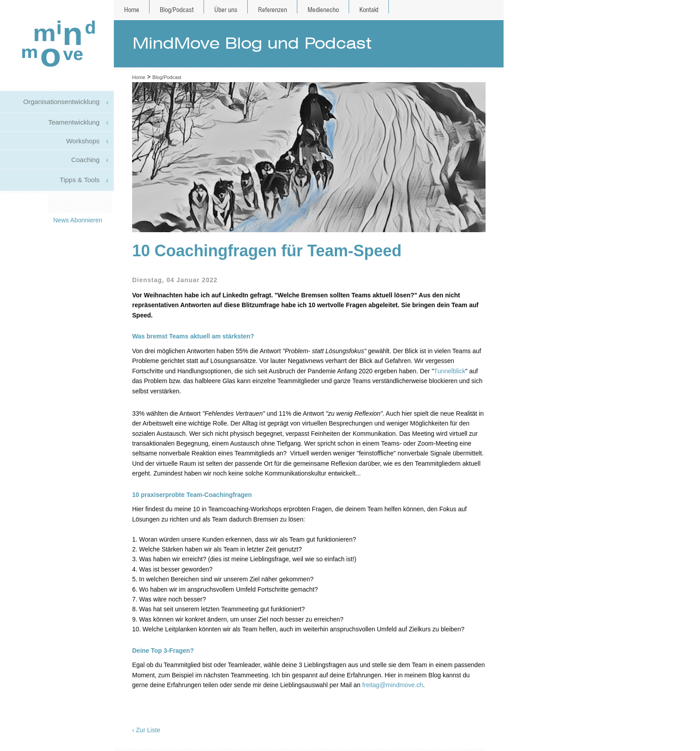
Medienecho (323, 10)
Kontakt (369, 10)
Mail (56, 203)
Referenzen (273, 10)
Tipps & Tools (80, 180)
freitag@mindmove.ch (392, 685)
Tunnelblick (450, 371)
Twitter (71, 203)
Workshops (83, 141)
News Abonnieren (78, 220)
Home (132, 10)
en (494, 10)
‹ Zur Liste (146, 730)
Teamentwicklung (74, 122)
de (482, 10)
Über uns (226, 10)
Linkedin (87, 203)
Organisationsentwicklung (61, 102)
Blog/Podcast (177, 10)
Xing (102, 203)
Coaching (85, 160)
